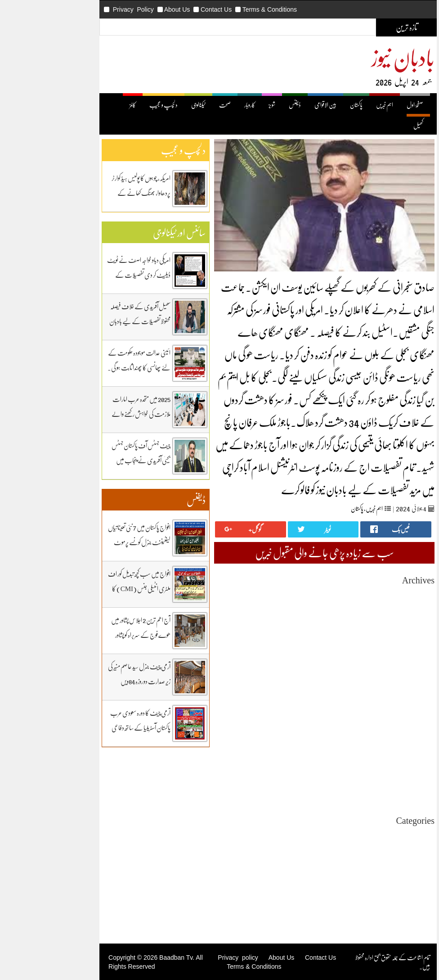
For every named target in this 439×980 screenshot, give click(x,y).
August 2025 (370, 659)
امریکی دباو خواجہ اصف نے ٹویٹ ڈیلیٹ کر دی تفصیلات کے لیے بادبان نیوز (90, 275)
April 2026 (373, 594)
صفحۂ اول (366, 105)
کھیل (370, 125)
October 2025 (369, 643)
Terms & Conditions (221, 9)
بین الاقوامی (277, 105)
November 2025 (366, 635)
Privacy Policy (85, 9)
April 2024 (373, 789)
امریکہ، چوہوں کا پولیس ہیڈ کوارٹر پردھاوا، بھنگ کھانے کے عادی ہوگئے (92, 193)
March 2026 (371, 603)
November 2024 (366, 732)
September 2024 (366, 748)
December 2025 (366, 627)
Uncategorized (367, 835)
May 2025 (374, 684)
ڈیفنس (246, 105)
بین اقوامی (376, 851)
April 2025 (373, 692)
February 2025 (368, 708)
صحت (176, 105)
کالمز (84, 105)
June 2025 (374, 675)
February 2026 (368, 611)
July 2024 (374, 765)
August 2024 (370, 756)
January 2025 (370, 716)
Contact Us (168, 9)
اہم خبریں (336, 105)
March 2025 (371, 700)
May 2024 (374, 781)
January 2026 (370, 619)
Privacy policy (189, 957)
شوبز (223, 105)
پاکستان (308, 105)
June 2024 (374, 773)
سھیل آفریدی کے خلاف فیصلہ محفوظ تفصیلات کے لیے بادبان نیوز (91, 321)
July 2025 (374, 667)
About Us (129, 9)
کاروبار (201, 105)
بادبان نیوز (354, 57)
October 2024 (369, 740)
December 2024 (366, 724)
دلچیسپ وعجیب (371, 875)
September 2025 (366, 651)
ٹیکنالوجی (150, 105)
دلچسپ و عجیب (115, 105)
